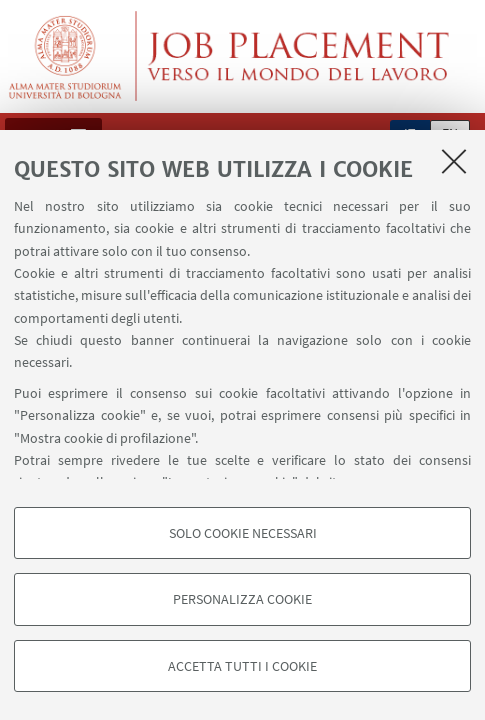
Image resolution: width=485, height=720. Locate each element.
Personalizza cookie (242, 599)
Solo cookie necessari (243, 533)
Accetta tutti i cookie (242, 666)
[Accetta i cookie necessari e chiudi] (454, 161)
